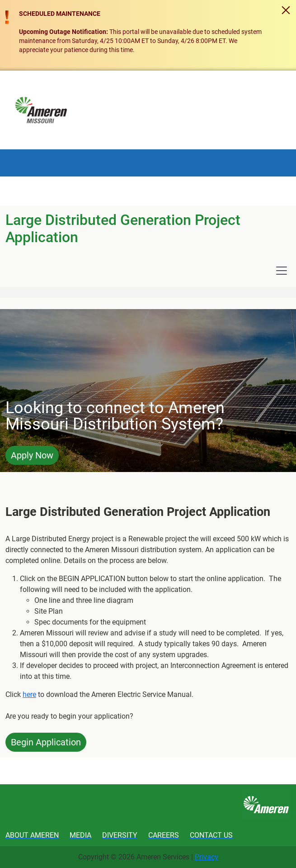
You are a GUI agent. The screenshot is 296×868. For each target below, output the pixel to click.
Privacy (207, 857)
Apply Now (32, 455)
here (29, 694)
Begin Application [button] (46, 742)
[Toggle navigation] (282, 271)
